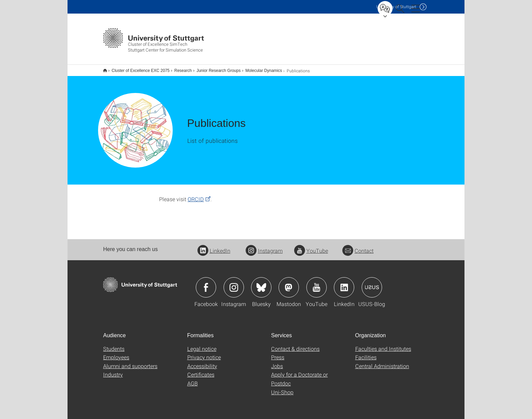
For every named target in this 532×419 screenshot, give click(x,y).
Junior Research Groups (215, 68)
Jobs (277, 361)
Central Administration (382, 361)
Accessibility (202, 361)
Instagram (264, 246)
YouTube (311, 246)
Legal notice (202, 344)
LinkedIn (214, 246)
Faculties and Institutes (383, 344)
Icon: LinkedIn (344, 283)
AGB (193, 379)
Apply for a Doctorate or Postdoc (299, 374)
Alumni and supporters (130, 361)
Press (278, 353)
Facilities (366, 353)
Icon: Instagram (234, 283)
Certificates (201, 370)
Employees (116, 353)
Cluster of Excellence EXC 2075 (137, 68)
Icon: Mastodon (289, 283)
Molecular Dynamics (260, 68)
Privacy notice (204, 353)
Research (179, 68)
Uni (396, 7)
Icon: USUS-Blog (372, 283)
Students (114, 344)
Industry (113, 370)
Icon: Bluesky (261, 283)
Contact (358, 246)
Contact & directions (295, 344)
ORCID (196, 195)
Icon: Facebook (206, 283)
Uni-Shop (282, 388)
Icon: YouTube (317, 283)
